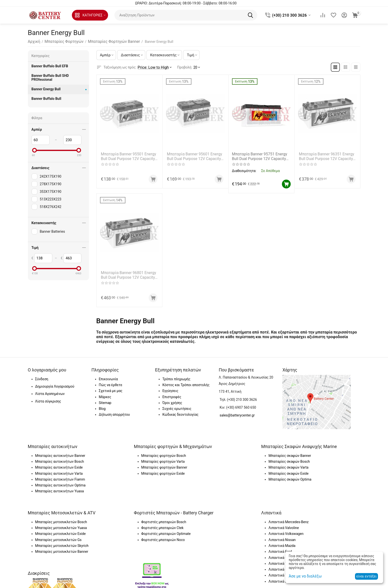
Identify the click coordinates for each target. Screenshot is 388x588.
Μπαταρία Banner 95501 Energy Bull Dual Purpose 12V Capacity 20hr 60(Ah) (128, 155)
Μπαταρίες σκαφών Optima (290, 476)
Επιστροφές (172, 394)
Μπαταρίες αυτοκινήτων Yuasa (60, 488)
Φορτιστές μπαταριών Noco (163, 537)
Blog (102, 406)
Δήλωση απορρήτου (114, 412)
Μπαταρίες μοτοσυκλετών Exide (61, 531)
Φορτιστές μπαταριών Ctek (162, 525)
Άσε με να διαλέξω (303, 576)
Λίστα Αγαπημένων (50, 391)
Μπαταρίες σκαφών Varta (288, 464)
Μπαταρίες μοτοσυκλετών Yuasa (61, 525)
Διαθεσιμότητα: (244, 169)
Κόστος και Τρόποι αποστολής (186, 382)
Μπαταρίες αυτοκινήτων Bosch (60, 458)
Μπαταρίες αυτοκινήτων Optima (60, 482)
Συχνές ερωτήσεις (177, 406)
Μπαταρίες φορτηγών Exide (163, 470)
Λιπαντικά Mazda (282, 542)
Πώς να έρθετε (111, 382)
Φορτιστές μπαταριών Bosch (164, 519)
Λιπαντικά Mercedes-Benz (288, 519)
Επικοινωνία (108, 376)
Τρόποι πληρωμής (176, 376)
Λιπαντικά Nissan (282, 537)
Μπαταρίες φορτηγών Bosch (164, 452)
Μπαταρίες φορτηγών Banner (164, 464)
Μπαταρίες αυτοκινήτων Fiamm (60, 476)
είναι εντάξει (366, 576)
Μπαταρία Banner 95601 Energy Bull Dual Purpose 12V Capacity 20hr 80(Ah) (194, 155)
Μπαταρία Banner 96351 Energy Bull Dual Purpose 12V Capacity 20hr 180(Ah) (326, 155)
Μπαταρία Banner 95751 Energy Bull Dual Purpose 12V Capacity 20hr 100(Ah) (260, 155)
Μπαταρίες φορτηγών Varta (163, 458)
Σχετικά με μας (111, 388)
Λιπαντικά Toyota (282, 560)
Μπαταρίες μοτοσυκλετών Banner (62, 549)
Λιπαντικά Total (281, 572)
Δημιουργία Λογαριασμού (55, 383)
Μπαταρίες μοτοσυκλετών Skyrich (62, 542)
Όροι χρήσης (172, 400)
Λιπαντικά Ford (280, 549)
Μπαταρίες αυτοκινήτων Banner (60, 452)
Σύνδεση (42, 376)
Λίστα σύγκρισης (48, 398)
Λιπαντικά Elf (279, 578)
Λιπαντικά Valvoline (284, 525)
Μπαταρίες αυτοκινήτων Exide (59, 464)
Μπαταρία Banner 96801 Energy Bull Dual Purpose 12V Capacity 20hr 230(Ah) (128, 273)
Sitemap (105, 400)
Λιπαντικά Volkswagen (286, 531)
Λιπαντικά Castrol (282, 554)
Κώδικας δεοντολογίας (180, 412)
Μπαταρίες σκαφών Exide (288, 470)
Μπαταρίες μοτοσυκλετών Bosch (61, 519)
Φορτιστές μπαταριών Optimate (166, 531)
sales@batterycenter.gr (237, 412)
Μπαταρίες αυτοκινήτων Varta (59, 470)
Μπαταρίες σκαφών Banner (290, 452)
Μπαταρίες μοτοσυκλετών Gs (58, 537)
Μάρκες (105, 394)
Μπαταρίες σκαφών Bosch (289, 458)
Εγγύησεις (170, 388)
